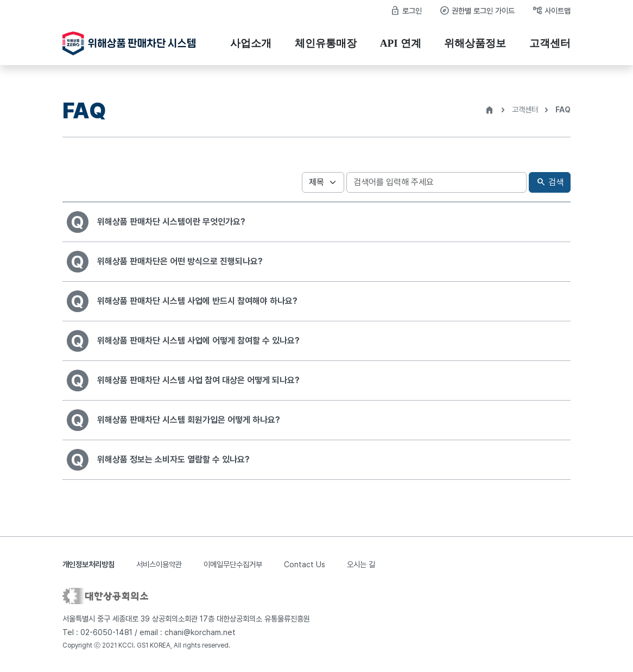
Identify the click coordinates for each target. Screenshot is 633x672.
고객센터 (550, 43)
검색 (550, 183)
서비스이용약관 (159, 564)
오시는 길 (361, 564)
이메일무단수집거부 (233, 564)
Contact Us (305, 564)
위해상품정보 (475, 43)
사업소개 (251, 43)
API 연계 (401, 43)
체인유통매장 (326, 43)
